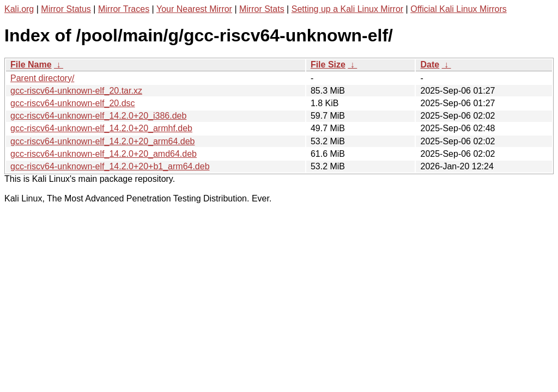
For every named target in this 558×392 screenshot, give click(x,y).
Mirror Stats (262, 9)
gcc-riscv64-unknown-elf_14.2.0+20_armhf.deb (101, 128)
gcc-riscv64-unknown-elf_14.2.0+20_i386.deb (98, 116)
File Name (31, 65)
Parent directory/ (42, 78)
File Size (328, 65)
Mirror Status (66, 9)
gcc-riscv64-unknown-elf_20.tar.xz (76, 91)
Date (430, 65)
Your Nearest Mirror (194, 9)
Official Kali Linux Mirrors (459, 9)
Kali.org (19, 9)
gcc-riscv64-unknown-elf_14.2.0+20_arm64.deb (102, 141)
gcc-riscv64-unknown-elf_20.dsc (73, 103)
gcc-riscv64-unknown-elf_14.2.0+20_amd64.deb (104, 154)
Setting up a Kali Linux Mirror (347, 9)
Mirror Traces (124, 9)
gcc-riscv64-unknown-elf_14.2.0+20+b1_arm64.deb (110, 166)
